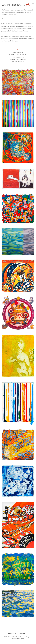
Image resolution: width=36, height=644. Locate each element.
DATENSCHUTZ (23, 634)
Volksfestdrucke (18, 62)
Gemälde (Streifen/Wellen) (18, 55)
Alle (18, 50)
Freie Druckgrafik (18, 57)
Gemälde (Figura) (18, 53)
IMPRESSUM (12, 634)
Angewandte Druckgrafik (18, 60)
